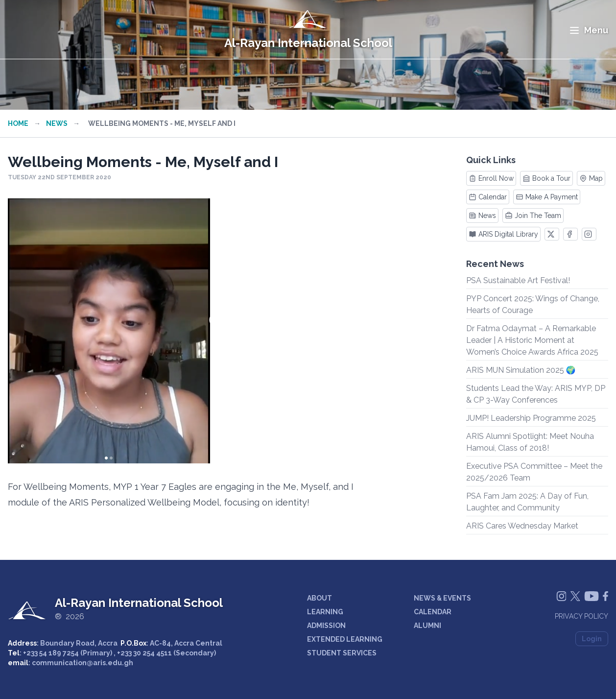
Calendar (488, 197)
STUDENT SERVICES (342, 653)
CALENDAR (433, 612)
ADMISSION (326, 626)
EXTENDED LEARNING (345, 639)
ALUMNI (427, 626)
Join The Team (533, 216)
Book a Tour (546, 178)
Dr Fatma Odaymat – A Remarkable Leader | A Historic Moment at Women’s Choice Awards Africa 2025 (532, 340)
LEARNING (325, 612)
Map (591, 178)
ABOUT (320, 598)
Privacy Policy (581, 616)
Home (18, 123)
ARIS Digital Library (503, 234)
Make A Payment (547, 197)
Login (592, 639)
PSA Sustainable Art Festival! (518, 280)
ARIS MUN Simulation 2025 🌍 (521, 370)
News (57, 123)
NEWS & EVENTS (442, 598)
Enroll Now (491, 178)
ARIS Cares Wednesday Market (522, 526)
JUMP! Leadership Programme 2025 (531, 418)
